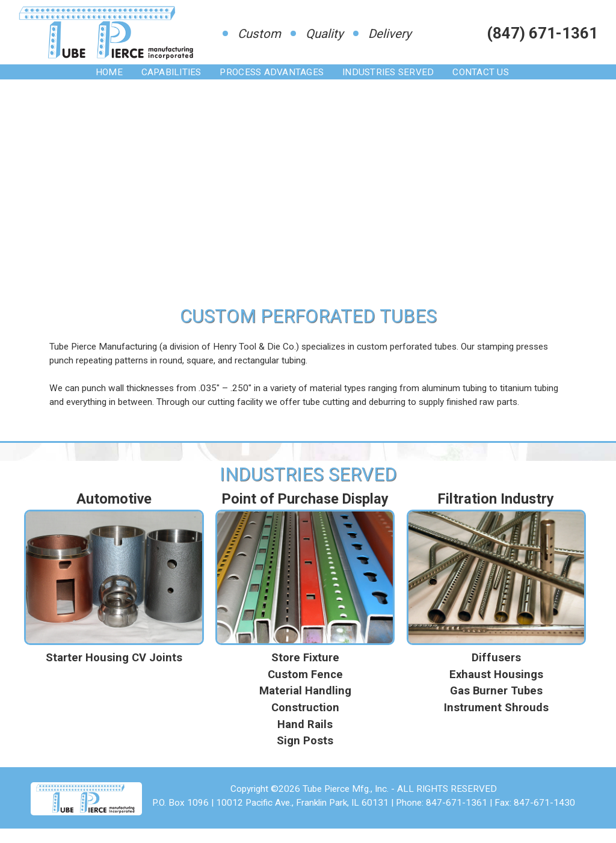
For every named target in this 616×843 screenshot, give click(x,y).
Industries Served (388, 72)
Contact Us (481, 72)
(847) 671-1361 (542, 33)
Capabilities (171, 72)
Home (109, 72)
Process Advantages (272, 72)
